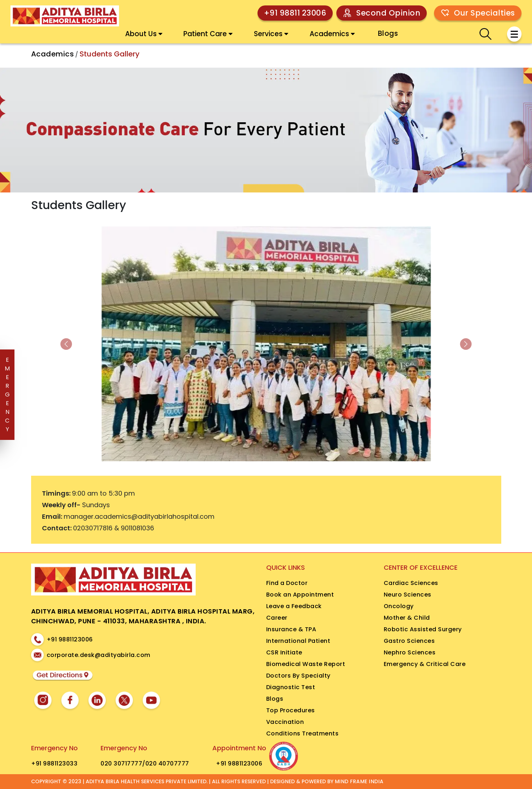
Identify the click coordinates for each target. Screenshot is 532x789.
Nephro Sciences (410, 652)
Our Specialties (484, 13)
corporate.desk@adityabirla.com (99, 655)
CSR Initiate (284, 652)
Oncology (399, 606)
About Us (144, 34)
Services (271, 34)
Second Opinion (388, 13)
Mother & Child (407, 618)
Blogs (388, 33)
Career (277, 618)
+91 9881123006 (70, 639)
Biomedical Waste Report (306, 664)
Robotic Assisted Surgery (423, 629)
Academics (332, 34)
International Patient (298, 641)
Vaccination (285, 722)
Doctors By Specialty (298, 676)
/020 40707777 (166, 763)
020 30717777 (121, 763)
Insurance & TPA (291, 629)
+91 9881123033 (54, 763)
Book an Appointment (300, 595)
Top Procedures (291, 710)
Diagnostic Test (291, 687)
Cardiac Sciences (411, 583)
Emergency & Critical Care (425, 664)
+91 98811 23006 (295, 13)
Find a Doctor (287, 583)
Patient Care (208, 34)
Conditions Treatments (303, 733)
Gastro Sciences (409, 641)
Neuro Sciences (408, 595)
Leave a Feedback (294, 606)
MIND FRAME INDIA (359, 781)
